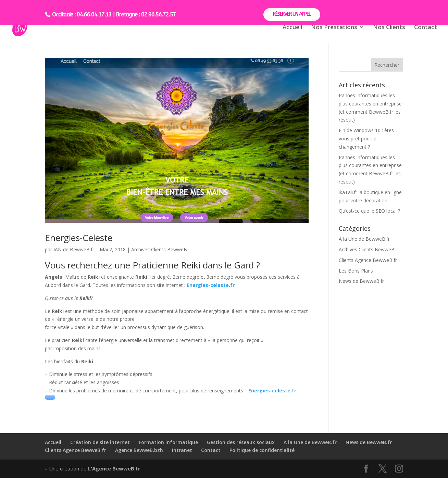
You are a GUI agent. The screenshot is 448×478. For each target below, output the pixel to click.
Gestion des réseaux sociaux (241, 442)
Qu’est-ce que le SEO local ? (369, 211)
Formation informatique (168, 442)
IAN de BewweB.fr (74, 249)
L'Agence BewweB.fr (114, 468)
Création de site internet (100, 442)
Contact (426, 28)
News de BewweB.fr (361, 281)
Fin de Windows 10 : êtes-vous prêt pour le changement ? (367, 139)
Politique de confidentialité (262, 450)
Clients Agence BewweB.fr (368, 260)
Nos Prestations (334, 28)
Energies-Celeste (79, 238)
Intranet (182, 450)
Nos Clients (389, 28)
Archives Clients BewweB (159, 249)
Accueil (292, 28)
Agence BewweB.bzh (139, 450)
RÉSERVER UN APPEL (292, 14)
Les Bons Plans (356, 271)
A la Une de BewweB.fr (364, 239)
